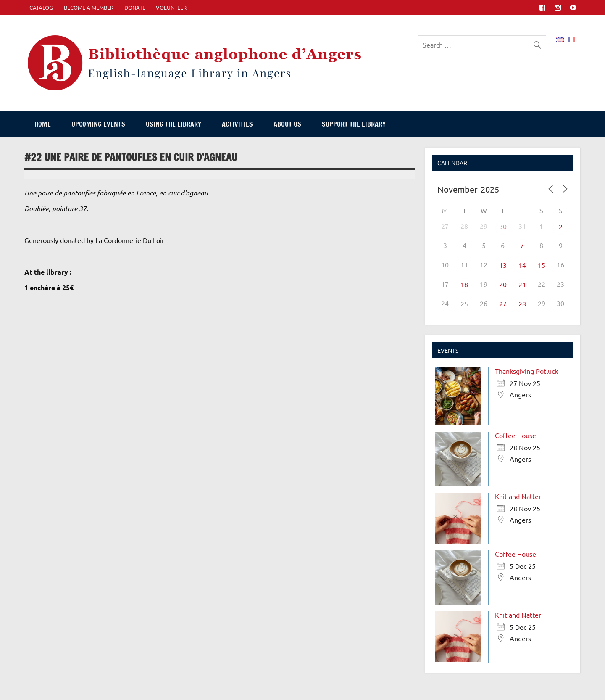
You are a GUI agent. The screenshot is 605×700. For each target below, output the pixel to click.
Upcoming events (98, 124)
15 (542, 265)
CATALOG (41, 7)
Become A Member (89, 7)
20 (503, 284)
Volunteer (171, 7)
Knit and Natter (518, 496)
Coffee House (516, 435)
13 (503, 265)
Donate (135, 7)
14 (522, 265)
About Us (287, 124)
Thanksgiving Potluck (526, 371)
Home (43, 124)
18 (464, 284)
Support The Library (354, 124)
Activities (237, 124)
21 (522, 284)
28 (522, 304)
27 (503, 304)
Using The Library (174, 124)
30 (503, 226)
